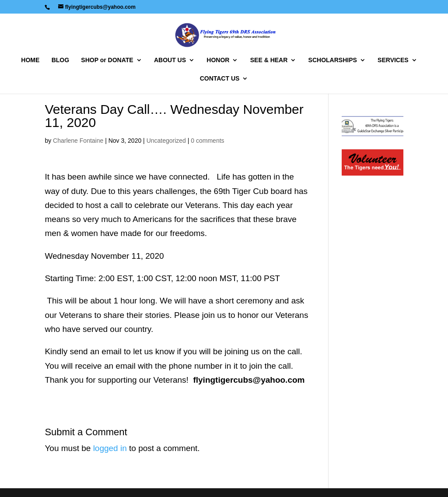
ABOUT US (170, 60)
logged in (110, 448)
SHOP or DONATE (107, 60)
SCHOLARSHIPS (333, 60)
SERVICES (393, 60)
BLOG (60, 60)
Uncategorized (166, 141)
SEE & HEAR (269, 60)
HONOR (218, 60)
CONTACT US (220, 79)
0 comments (207, 141)
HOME (30, 60)
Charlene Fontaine (78, 141)
